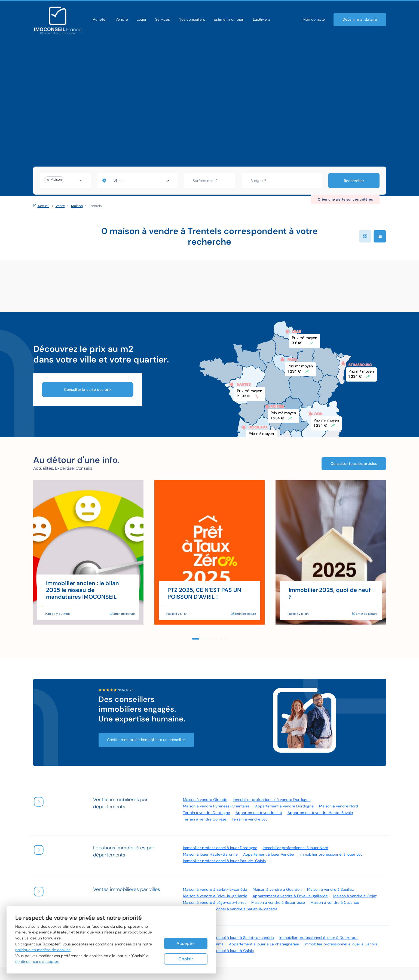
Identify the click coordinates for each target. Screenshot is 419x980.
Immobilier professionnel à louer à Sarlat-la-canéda (228, 938)
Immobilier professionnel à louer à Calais (218, 951)
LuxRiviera (262, 19)
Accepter (186, 943)
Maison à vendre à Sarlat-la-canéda (215, 889)
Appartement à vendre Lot (259, 813)
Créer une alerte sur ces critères (345, 199)
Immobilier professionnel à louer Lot (331, 854)
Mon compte (314, 19)
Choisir (186, 959)
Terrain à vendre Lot (249, 819)
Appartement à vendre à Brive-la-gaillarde (290, 896)
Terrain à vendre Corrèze (205, 819)
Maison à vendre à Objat (355, 896)
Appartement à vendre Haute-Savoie (320, 813)
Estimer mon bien (229, 19)
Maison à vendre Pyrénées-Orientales (216, 806)
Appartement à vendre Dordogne (284, 806)
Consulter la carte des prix (88, 389)
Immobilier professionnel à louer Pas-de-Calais (224, 861)
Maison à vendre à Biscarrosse (278, 902)
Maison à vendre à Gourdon (277, 889)
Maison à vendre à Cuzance (335, 902)
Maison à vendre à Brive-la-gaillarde (215, 896)
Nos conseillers (192, 19)
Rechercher (354, 181)
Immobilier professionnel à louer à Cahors (341, 944)
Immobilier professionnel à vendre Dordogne (272, 800)
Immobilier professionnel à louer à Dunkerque (319, 938)
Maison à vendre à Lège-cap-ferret (214, 902)
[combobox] (65, 181)
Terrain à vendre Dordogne (207, 813)
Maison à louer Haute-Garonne (210, 854)
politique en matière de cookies (43, 950)
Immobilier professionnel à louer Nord (296, 848)
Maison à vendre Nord (339, 806)
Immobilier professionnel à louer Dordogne (220, 848)
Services (163, 19)
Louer (142, 19)
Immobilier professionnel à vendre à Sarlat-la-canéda (230, 909)
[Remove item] (48, 180)
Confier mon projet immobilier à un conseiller (146, 740)
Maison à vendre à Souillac (331, 889)
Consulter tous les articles (354, 463)
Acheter (100, 19)
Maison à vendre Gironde (205, 800)
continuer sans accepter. (37, 961)
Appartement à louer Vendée (269, 854)
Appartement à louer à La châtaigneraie (264, 944)
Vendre (122, 19)
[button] (196, 639)
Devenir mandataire (360, 19)
